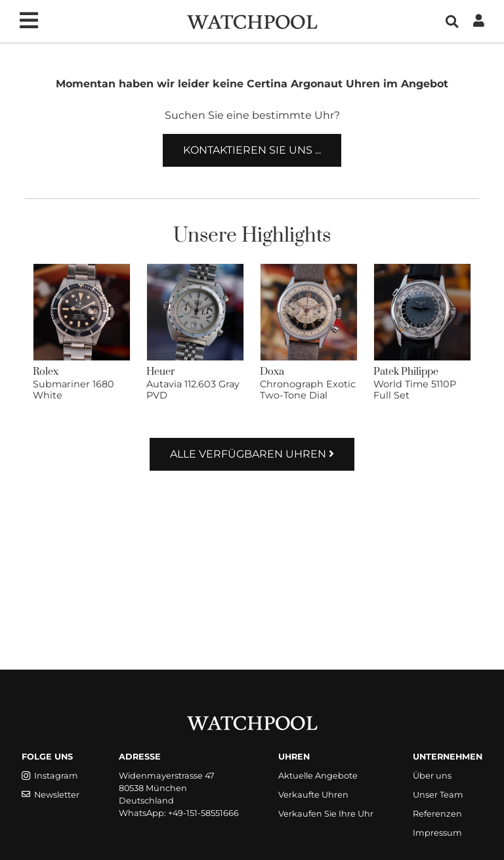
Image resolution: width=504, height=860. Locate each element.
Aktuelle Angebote (318, 776)
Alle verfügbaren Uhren (252, 454)
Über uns (432, 776)
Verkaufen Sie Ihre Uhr (326, 814)
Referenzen (437, 814)
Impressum (437, 833)
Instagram (50, 776)
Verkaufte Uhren (313, 795)
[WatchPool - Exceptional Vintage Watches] (252, 21)
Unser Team (438, 795)
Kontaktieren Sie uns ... (252, 150)
